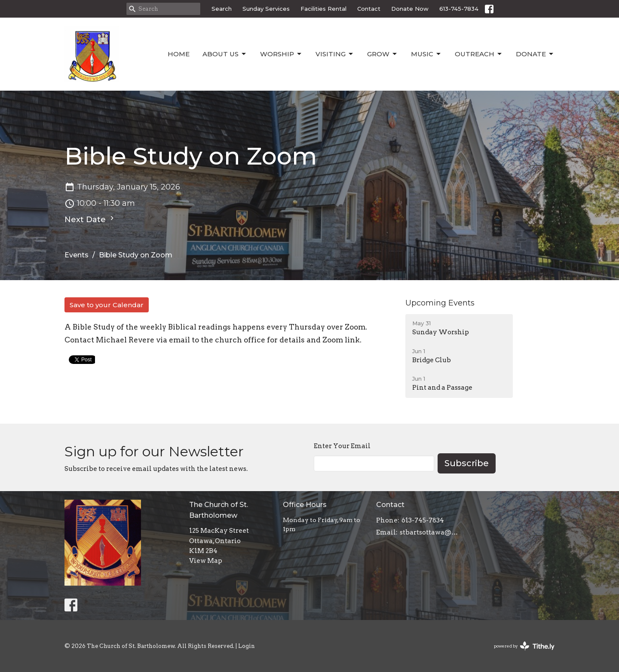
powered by (524, 646)
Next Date (90, 219)
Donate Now (410, 9)
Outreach (479, 54)
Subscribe (467, 463)
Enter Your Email (342, 446)
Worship (281, 54)
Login (247, 646)
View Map (206, 561)
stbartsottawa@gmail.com (431, 532)
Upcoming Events (440, 303)
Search (222, 9)
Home (179, 54)
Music (426, 54)
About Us (225, 54)
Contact (369, 9)
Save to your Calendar (107, 305)
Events (77, 255)
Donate (535, 54)
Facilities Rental (323, 9)
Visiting (335, 54)
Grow (383, 54)
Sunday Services (266, 9)
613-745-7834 (459, 9)
